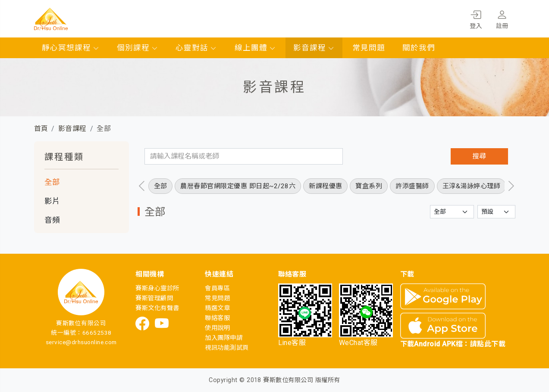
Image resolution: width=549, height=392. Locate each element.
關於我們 (419, 48)
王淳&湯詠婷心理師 (471, 186)
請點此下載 (488, 344)
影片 (52, 201)
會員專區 (217, 288)
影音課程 (314, 48)
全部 (52, 182)
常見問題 (369, 48)
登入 (476, 18)
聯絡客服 (217, 318)
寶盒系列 (369, 186)
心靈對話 (196, 48)
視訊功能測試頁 (227, 348)
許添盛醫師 (412, 186)
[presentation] (142, 186)
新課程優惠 (325, 186)
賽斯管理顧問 (154, 298)
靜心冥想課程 (71, 48)
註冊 (502, 18)
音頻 (52, 220)
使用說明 (217, 328)
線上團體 (255, 48)
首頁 (41, 129)
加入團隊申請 (224, 338)
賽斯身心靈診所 (157, 288)
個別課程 (138, 48)
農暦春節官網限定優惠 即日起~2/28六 (238, 186)
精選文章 (217, 308)
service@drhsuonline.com (81, 342)
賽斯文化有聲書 (157, 308)
